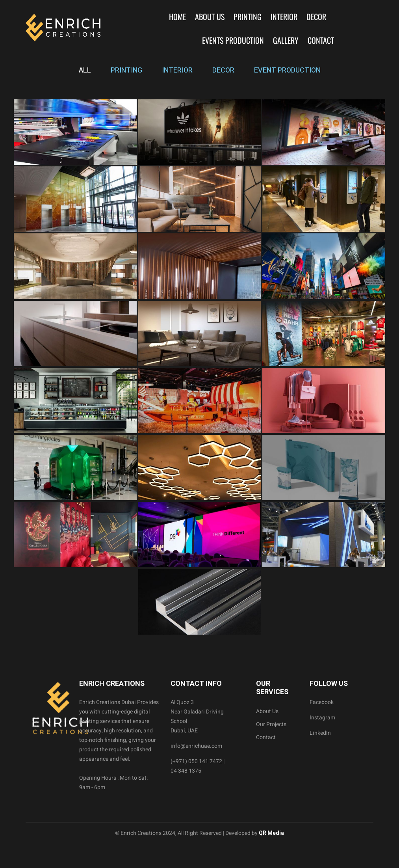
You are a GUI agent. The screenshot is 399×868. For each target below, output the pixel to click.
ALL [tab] (85, 70)
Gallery (286, 40)
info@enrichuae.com (196, 746)
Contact (321, 40)
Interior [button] (284, 17)
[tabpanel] (199, 367)
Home (177, 17)
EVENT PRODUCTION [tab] (287, 70)
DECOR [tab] (223, 70)
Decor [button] (316, 17)
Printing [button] (248, 17)
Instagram (322, 718)
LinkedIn (320, 733)
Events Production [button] (233, 40)
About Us (210, 17)
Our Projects (271, 724)
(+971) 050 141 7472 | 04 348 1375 (198, 766)
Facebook (322, 702)
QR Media (271, 833)
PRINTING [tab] (126, 70)
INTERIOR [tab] (177, 70)
